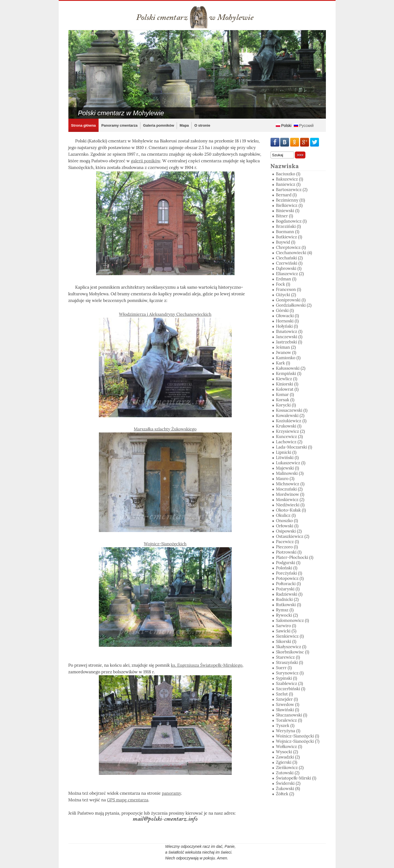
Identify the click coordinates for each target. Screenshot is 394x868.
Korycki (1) (286, 405)
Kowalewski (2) (290, 415)
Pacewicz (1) (288, 542)
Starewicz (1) (288, 657)
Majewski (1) (288, 468)
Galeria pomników (159, 125)
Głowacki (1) (288, 316)
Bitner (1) (285, 216)
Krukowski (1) (289, 426)
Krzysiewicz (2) (291, 431)
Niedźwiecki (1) (290, 505)
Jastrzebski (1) (289, 342)
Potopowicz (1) (290, 578)
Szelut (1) (285, 694)
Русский (304, 126)
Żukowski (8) (288, 789)
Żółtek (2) (285, 794)
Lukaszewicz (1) (291, 463)
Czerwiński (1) (289, 263)
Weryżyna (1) (288, 731)
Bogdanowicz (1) (291, 221)
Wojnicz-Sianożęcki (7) (298, 741)
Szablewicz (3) (290, 683)
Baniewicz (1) (288, 184)
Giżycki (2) (286, 295)
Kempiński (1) (289, 373)
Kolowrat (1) (287, 389)
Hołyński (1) (287, 326)
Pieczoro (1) (287, 547)
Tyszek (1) (285, 725)
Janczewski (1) (289, 337)
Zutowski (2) (288, 773)
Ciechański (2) (289, 258)
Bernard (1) (286, 195)
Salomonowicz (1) (293, 620)
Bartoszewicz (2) (292, 190)
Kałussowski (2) (291, 368)
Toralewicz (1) (289, 720)
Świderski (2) (288, 783)
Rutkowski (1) (289, 605)
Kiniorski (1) (287, 384)
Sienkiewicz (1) (290, 636)
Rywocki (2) (287, 615)
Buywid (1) (286, 242)
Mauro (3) (285, 479)
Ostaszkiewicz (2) (293, 536)
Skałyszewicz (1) (291, 647)
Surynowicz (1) (290, 673)
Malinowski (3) (290, 473)
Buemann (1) (288, 232)
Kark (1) (283, 363)
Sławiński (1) (288, 710)
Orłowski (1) (287, 526)
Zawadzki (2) (288, 757)
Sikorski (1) (286, 641)
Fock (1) (283, 284)
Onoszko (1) (287, 521)
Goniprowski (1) (291, 300)
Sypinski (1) (287, 678)
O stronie (202, 125)
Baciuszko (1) (288, 174)
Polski (284, 126)
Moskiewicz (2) (290, 500)
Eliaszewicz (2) (290, 274)
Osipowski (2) (289, 531)
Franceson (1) (289, 289)
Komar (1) (285, 394)
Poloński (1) (287, 568)
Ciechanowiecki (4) (294, 253)
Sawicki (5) (286, 631)
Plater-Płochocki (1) (295, 557)
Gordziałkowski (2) (294, 305)
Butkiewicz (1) (289, 237)
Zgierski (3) (287, 762)
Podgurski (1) (288, 563)
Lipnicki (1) (286, 452)
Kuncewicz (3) (289, 436)
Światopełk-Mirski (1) (296, 778)
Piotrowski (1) (289, 552)
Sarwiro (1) (286, 626)
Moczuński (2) (289, 489)
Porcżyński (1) (289, 573)
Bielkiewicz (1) (289, 205)
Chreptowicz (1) (291, 247)
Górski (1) (285, 310)
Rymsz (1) (285, 610)
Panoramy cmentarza (119, 125)
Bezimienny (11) (291, 200)
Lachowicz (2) (289, 442)
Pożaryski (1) (288, 589)
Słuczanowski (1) (292, 715)
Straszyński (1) (290, 662)
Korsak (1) (285, 400)
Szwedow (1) (288, 704)
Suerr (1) (284, 668)
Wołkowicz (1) (289, 746)
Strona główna (84, 125)
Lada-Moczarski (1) (294, 447)
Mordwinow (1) (290, 494)
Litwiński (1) (287, 458)
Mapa (184, 125)
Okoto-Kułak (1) (291, 510)
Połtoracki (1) (289, 584)
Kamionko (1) (288, 358)
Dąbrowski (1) (289, 268)
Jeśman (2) (286, 347)
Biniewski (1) (288, 211)
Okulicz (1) (286, 515)
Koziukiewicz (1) (291, 421)
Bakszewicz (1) (290, 179)
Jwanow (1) (286, 352)
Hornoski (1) (287, 321)
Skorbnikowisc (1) (293, 652)
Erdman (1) (286, 279)
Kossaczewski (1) (292, 410)
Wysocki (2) (287, 752)
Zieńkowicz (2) (290, 767)
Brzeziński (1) (289, 226)
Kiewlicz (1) (287, 379)
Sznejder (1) (287, 699)
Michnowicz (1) (290, 484)
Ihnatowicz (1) (289, 331)
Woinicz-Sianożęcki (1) (298, 736)
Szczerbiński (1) (291, 689)
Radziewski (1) (289, 594)
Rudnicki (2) (287, 599)
